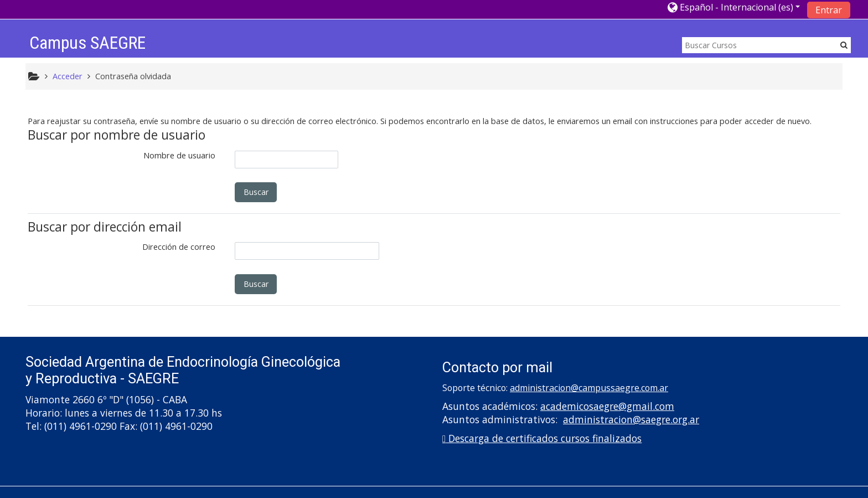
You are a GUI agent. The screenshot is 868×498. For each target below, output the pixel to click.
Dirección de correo (179, 247)
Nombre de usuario (179, 155)
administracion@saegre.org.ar (631, 419)
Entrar (829, 10)
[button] (734, 7)
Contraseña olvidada (133, 76)
